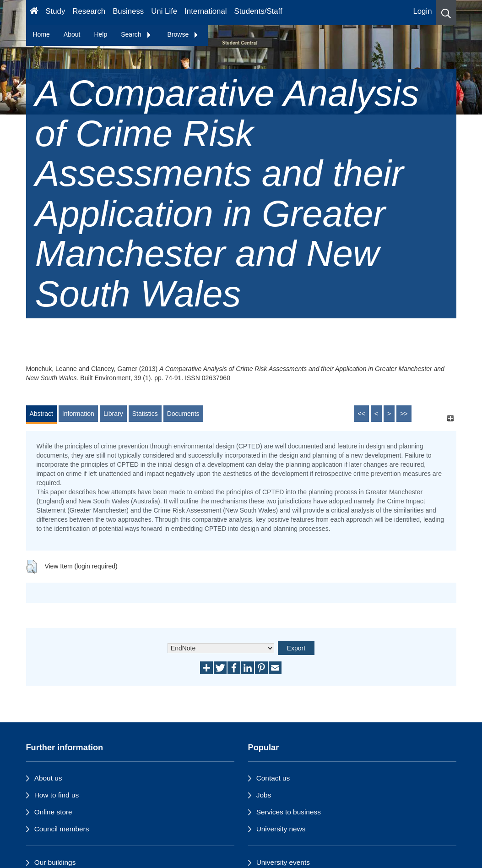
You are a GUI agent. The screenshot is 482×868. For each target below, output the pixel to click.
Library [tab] (113, 414)
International (206, 11)
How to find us (57, 795)
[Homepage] (34, 13)
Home (41, 34)
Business (128, 11)
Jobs (264, 795)
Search (136, 34)
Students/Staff (258, 11)
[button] (446, 13)
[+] (451, 418)
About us (48, 778)
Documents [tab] (183, 414)
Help (100, 34)
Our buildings (55, 862)
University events (283, 862)
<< (361, 414)
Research (89, 11)
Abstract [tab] (41, 414)
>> (404, 414)
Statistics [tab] (145, 414)
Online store (53, 812)
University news (281, 829)
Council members (62, 829)
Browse (183, 34)
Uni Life (164, 11)
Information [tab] (78, 414)
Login (422, 11)
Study (55, 11)
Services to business (289, 812)
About (72, 34)
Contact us (273, 778)
